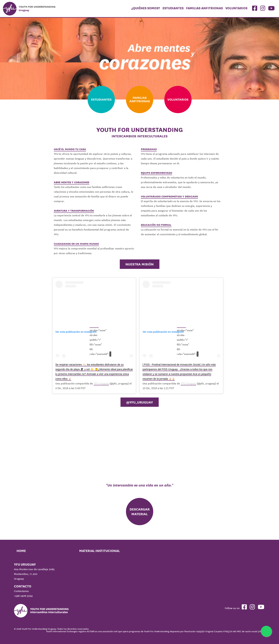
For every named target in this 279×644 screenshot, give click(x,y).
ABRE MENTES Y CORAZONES (72, 182)
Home (21, 551)
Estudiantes (173, 8)
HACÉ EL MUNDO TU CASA (70, 149)
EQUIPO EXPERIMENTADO (156, 173)
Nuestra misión (139, 264)
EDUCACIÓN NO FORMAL (156, 225)
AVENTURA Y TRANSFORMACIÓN (74, 211)
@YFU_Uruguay (139, 402)
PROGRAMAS (149, 149)
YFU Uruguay (101, 383)
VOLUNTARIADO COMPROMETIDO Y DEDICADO (169, 196)
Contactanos (21, 591)
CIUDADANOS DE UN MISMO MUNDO (76, 244)
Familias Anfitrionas (204, 8)
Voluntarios (236, 8)
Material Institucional (100, 551)
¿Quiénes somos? (146, 8)
